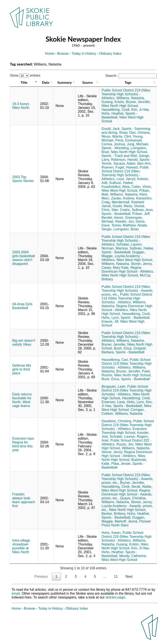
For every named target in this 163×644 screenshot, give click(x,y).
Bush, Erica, (123, 348)
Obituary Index (110, 54)
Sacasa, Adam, (125, 163)
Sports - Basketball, (116, 214)
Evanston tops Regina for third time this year (23, 444)
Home (50, 54)
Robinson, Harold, (125, 160)
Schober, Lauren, (130, 244)
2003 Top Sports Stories (23, 179)
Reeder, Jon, (125, 221)
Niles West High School (119, 560)
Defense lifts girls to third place (22, 369)
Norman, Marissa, (115, 248)
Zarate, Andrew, (123, 198)
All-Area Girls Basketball (22, 306)
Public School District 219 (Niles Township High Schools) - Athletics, (126, 94)
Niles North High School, (120, 106)
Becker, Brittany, (114, 514)
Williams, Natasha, (131, 98)
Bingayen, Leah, (114, 387)
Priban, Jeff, (141, 214)
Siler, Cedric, (121, 210)
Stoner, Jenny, (142, 264)
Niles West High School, (120, 191)
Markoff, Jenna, (127, 521)
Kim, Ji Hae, (140, 110)
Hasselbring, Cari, (115, 360)
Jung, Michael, (138, 144)
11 (116, 576)
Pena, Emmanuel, (129, 140)
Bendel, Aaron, (113, 218)
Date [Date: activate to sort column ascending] (46, 82)
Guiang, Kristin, (113, 102)
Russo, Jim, (125, 444)
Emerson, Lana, (114, 402)
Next (129, 576)
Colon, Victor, (142, 187)
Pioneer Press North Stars (126, 523)
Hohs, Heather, (113, 113)
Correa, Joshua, (114, 144)
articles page (115, 597)
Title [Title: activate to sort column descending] (24, 82)
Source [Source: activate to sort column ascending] (88, 82)
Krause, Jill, (110, 321)
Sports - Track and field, (120, 156)
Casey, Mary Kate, (115, 268)
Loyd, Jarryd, (126, 179)
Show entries (25, 75)
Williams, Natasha (129, 414)
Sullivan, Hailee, (121, 183)
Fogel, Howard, (127, 167)
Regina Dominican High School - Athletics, (128, 270)
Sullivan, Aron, (143, 210)
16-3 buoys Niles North (21, 106)
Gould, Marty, (123, 206)
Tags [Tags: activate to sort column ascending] (128, 82)
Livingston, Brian (126, 229)
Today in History (84, 54)
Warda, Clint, (122, 136)
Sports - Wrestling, (115, 148)
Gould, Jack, (111, 129)
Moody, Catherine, (133, 556)
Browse (63, 54)
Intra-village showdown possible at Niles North (21, 546)
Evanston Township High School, (124, 431)
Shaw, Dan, (128, 133)
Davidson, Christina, (117, 421)
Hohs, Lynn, (111, 318)
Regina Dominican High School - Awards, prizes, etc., (127, 494)
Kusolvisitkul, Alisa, (116, 187)
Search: (131, 76)
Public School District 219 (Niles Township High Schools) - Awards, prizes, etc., (127, 291)
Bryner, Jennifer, (138, 102)
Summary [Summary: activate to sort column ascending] (65, 82)
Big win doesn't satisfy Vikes (24, 343)
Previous (41, 576)
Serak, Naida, (142, 487)
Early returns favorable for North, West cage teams (22, 400)
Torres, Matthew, (124, 225)
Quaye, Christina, (133, 498)
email (16, 593)
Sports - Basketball (130, 352)
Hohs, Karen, (111, 533)
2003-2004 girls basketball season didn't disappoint (24, 258)
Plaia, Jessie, (121, 464)
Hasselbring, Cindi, (116, 110)
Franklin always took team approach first (24, 500)
